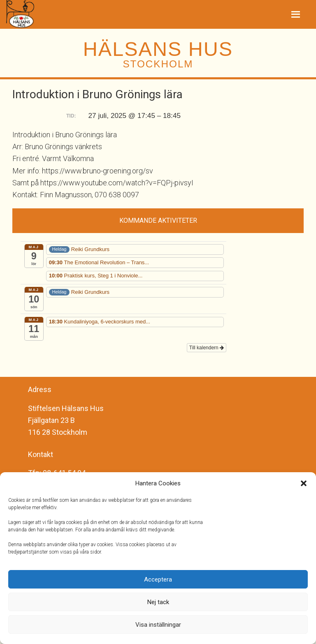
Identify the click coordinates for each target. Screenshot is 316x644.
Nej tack (158, 602)
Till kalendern (207, 348)
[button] (304, 483)
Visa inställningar (158, 625)
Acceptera (158, 579)
